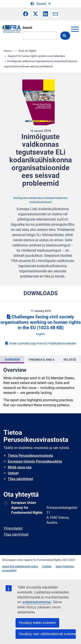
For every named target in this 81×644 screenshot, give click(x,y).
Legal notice (31, 566)
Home (7, 51)
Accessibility (9, 571)
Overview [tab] (12, 360)
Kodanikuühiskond (41, 202)
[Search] (40, 36)
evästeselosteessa (37, 602)
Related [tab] (70, 360)
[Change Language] (41, 4)
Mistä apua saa (20, 467)
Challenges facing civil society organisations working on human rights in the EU (41, 322)
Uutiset (13, 473)
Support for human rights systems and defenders (36, 56)
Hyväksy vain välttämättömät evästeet (47, 634)
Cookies (47, 566)
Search (27, 28)
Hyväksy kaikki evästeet (37, 623)
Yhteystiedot (13, 528)
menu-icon (75, 29)
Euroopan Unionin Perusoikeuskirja (35, 461)
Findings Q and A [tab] (42, 360)
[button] (26, 14)
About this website (13, 566)
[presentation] (12, 360)
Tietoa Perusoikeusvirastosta (30, 456)
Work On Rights (27, 51)
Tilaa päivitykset (20, 479)
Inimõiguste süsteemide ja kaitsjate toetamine (40, 198)
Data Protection (65, 566)
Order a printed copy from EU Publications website (41, 343)
